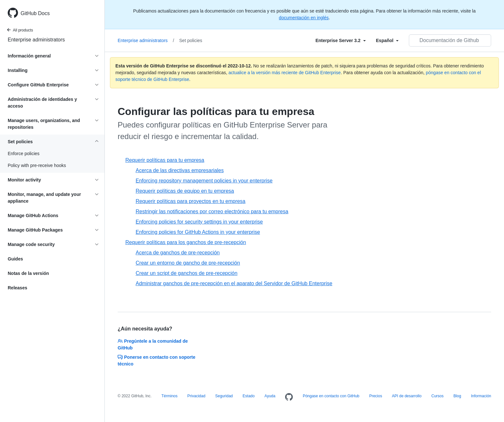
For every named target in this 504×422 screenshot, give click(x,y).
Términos (169, 396)
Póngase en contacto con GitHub (331, 396)
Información (481, 396)
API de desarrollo (407, 396)
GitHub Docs (35, 13)
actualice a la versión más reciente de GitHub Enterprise (285, 73)
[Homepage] (289, 397)
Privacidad (196, 396)
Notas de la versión (28, 273)
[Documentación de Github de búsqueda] (450, 40)
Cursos (437, 396)
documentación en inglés (304, 18)
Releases (18, 288)
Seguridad (224, 396)
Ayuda (270, 396)
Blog (457, 396)
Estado (249, 396)
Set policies (191, 40)
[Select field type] (340, 40)
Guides (15, 259)
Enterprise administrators (36, 40)
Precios (376, 396)
